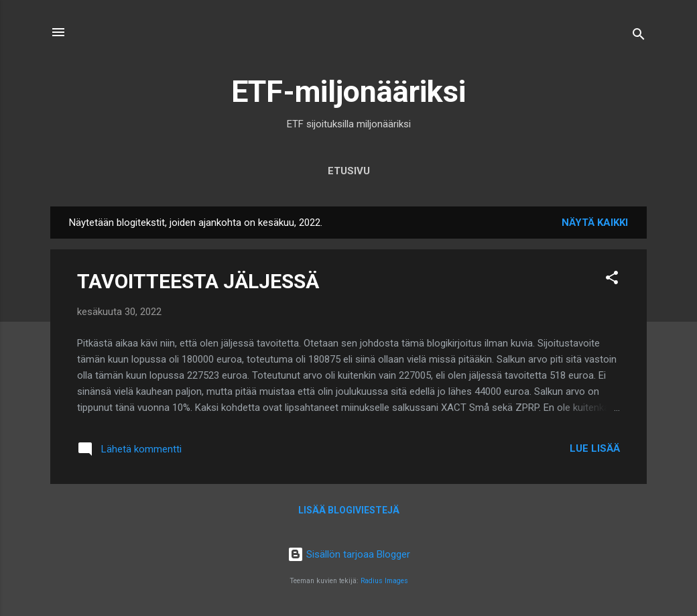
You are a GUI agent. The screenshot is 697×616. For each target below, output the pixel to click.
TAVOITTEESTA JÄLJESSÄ (198, 281)
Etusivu (349, 171)
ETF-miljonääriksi (348, 91)
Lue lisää (595, 448)
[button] (612, 280)
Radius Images (384, 581)
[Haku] (639, 37)
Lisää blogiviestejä (349, 510)
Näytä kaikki (595, 223)
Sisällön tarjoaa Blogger (349, 554)
